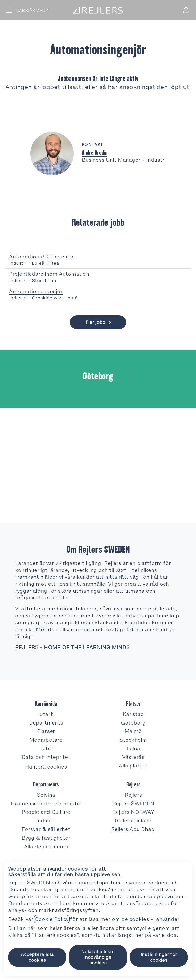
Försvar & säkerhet (46, 829)
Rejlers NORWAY (133, 812)
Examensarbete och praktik (46, 804)
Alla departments (46, 847)
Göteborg (133, 723)
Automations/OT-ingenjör (98, 257)
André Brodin (95, 153)
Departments (46, 723)
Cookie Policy (52, 919)
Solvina (46, 795)
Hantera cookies (46, 767)
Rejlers (133, 795)
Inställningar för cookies (159, 957)
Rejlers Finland (133, 821)
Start (46, 714)
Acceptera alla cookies (37, 957)
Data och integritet (46, 757)
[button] (186, 10)
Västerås (133, 757)
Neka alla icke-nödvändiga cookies (98, 957)
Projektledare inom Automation (98, 274)
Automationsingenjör (98, 291)
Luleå (133, 748)
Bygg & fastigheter (46, 838)
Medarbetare (46, 740)
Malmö (133, 731)
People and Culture (46, 812)
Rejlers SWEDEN (133, 804)
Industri (46, 821)
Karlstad (133, 714)
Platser (46, 731)
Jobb (46, 748)
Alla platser (133, 766)
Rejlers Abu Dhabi (133, 829)
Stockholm (133, 740)
